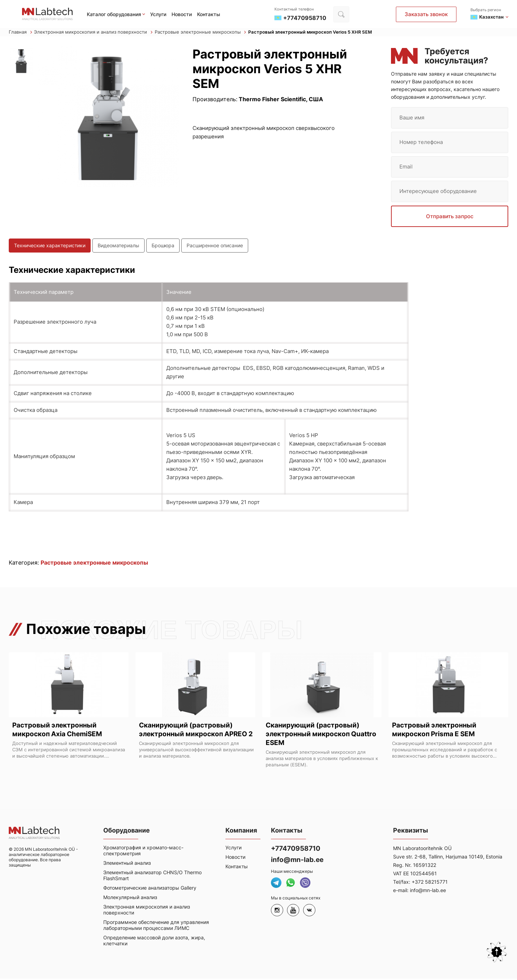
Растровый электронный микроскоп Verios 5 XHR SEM (312, 33)
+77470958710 (297, 850)
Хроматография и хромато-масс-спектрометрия (143, 852)
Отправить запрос (450, 217)
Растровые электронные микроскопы (201, 33)
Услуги (158, 14)
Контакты (209, 14)
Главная (20, 33)
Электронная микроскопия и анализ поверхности (93, 33)
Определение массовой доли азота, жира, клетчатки (154, 942)
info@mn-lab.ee (298, 861)
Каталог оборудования (114, 14)
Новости (182, 14)
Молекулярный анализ (130, 899)
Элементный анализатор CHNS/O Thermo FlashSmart (152, 877)
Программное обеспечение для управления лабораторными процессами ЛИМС (156, 926)
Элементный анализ (127, 864)
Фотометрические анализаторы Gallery (150, 889)
